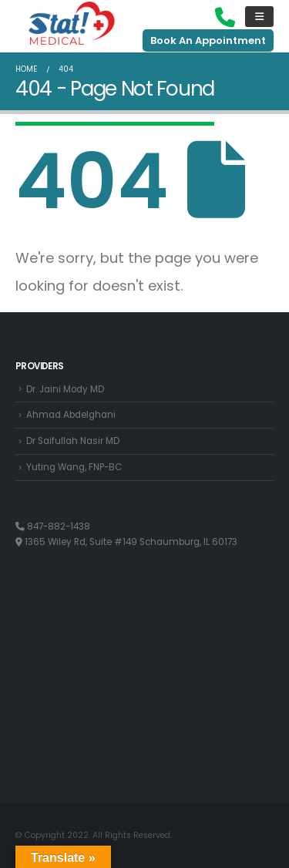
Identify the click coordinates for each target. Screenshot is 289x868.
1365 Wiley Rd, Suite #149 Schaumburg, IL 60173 (126, 542)
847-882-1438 (53, 527)
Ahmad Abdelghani (71, 415)
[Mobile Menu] (259, 17)
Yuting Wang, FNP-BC (74, 467)
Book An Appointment (208, 40)
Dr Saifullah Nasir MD (73, 441)
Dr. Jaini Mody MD (65, 389)
